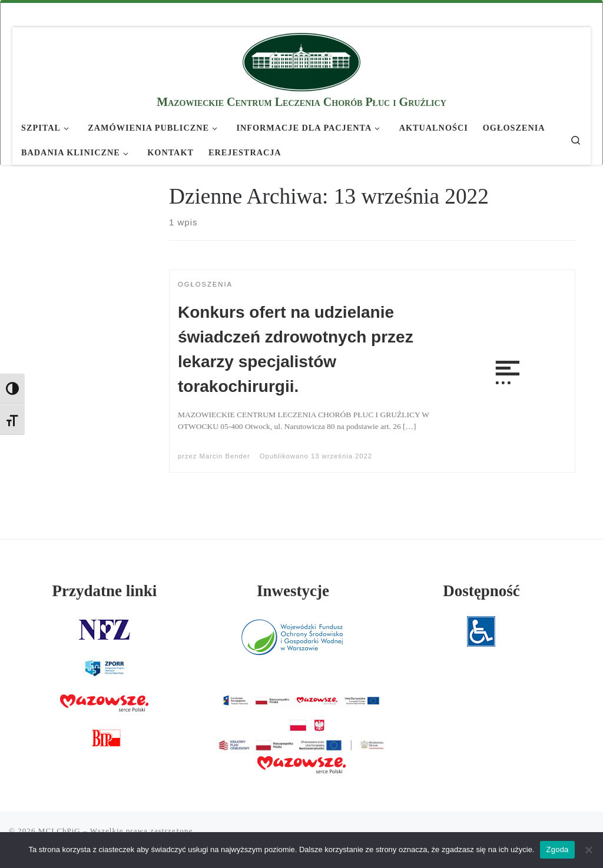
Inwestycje (293, 591)
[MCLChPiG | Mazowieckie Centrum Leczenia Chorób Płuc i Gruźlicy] (301, 60)
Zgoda (557, 849)
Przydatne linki (105, 591)
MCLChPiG (59, 831)
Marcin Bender (225, 456)
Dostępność (481, 591)
